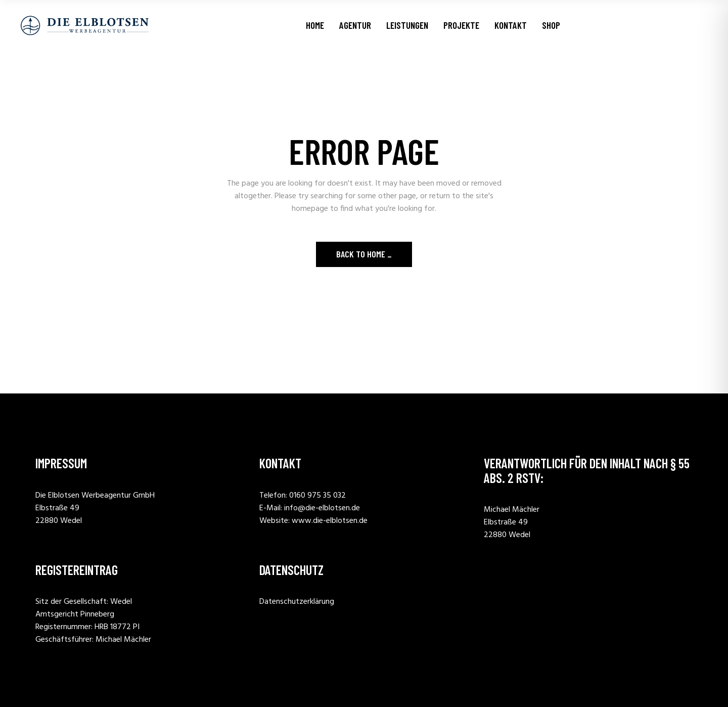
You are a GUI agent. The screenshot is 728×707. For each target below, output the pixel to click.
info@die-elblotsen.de (322, 508)
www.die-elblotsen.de (330, 521)
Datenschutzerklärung (297, 602)
